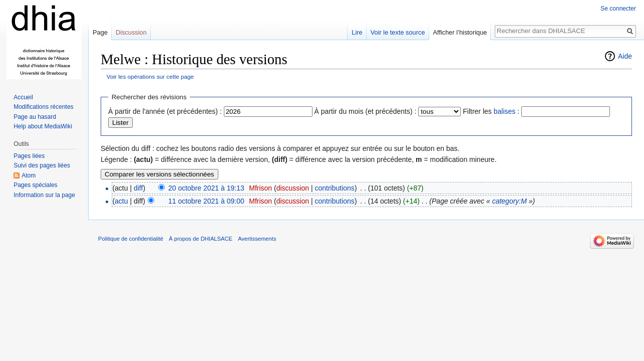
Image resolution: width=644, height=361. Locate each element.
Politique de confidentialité (131, 239)
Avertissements (257, 239)
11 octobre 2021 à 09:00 (206, 201)
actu (121, 201)
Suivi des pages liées (42, 165)
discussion (293, 188)
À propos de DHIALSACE (201, 239)
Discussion (131, 32)
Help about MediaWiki (43, 126)
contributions (334, 188)
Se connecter (618, 9)
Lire (357, 32)
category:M (510, 201)
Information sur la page (44, 195)
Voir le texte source (398, 32)
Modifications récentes (43, 107)
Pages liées (29, 156)
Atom (29, 175)
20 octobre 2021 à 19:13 (206, 188)
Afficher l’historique (460, 32)
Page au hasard (35, 117)
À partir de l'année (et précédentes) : (165, 111)
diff (138, 188)
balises (505, 111)
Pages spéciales (35, 185)
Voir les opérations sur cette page (150, 76)
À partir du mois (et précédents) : (366, 111)
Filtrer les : (491, 111)
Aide (625, 56)
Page (100, 32)
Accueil (23, 97)
